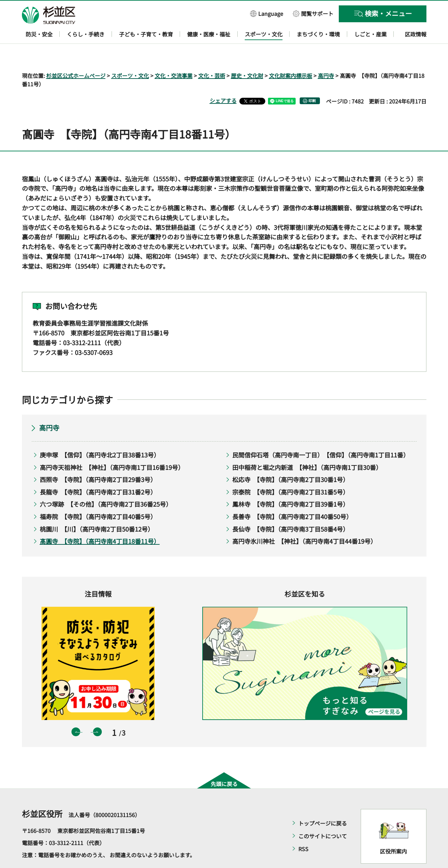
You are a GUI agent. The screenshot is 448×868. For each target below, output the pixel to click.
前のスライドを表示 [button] (76, 713)
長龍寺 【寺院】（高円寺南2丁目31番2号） (98, 472)
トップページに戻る (323, 804)
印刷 (312, 81)
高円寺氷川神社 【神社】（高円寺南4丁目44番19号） (304, 522)
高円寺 (326, 56)
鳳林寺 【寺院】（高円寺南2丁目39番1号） (291, 485)
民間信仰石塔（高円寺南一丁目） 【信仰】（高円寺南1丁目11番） (319, 435)
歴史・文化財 (247, 56)
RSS (303, 829)
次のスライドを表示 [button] (97, 713)
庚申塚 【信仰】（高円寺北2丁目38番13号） (100, 435)
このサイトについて (323, 816)
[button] (267, 13)
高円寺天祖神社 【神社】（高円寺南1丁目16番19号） (112, 448)
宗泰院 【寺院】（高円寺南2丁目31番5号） (291, 472)
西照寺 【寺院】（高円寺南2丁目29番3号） (98, 460)
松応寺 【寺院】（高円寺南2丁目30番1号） (291, 460)
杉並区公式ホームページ (76, 56)
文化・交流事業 (174, 56)
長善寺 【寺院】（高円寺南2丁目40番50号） (292, 497)
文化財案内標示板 (291, 56)
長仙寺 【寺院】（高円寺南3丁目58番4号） (291, 509)
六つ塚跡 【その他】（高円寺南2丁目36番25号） (106, 485)
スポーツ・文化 (130, 56)
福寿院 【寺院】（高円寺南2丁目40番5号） (98, 497)
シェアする (223, 81)
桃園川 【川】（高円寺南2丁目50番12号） (97, 509)
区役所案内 (393, 832)
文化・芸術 (212, 56)
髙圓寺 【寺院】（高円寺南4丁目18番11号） (100, 522)
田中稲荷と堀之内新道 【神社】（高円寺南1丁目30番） (307, 448)
